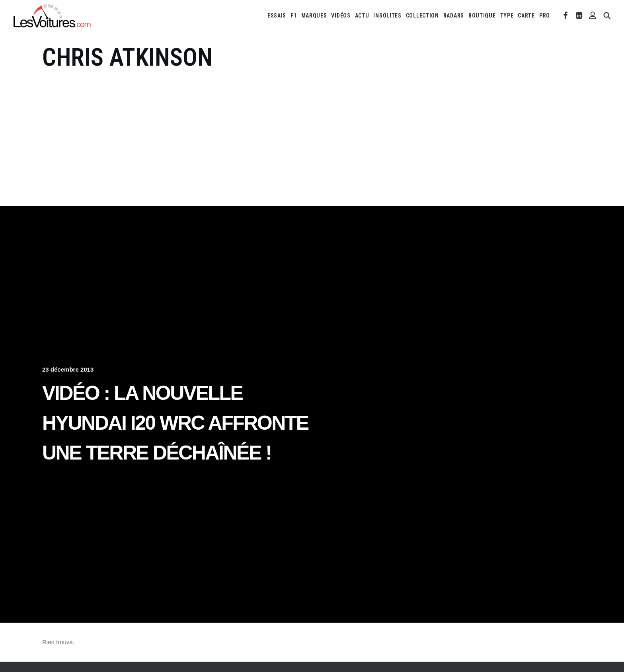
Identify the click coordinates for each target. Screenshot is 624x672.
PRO (545, 16)
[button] (566, 16)
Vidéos (341, 16)
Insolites (387, 16)
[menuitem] (277, 16)
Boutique (482, 16)
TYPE (507, 16)
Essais (277, 16)
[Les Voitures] (52, 16)
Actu (362, 16)
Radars (454, 16)
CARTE (526, 16)
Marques (314, 16)
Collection (422, 16)
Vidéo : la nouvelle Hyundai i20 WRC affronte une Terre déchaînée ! (175, 423)
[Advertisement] (312, 132)
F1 (293, 16)
